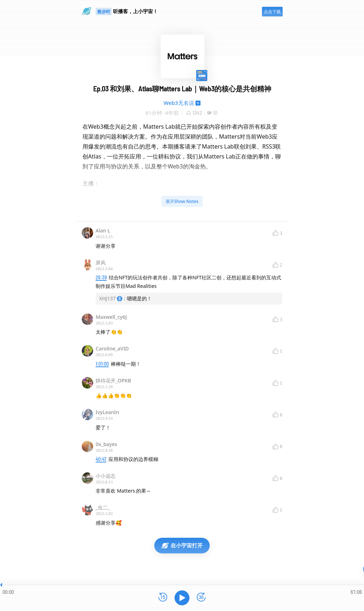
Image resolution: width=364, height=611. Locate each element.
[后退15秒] (163, 598)
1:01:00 (102, 364)
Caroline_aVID (112, 349)
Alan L (103, 231)
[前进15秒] (201, 598)
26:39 (101, 277)
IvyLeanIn (107, 412)
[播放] (182, 598)
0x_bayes (106, 444)
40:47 (101, 459)
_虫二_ (103, 507)
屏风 (101, 262)
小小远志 (106, 476)
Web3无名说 (179, 103)
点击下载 (272, 12)
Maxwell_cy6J (111, 317)
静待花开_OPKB (113, 380)
